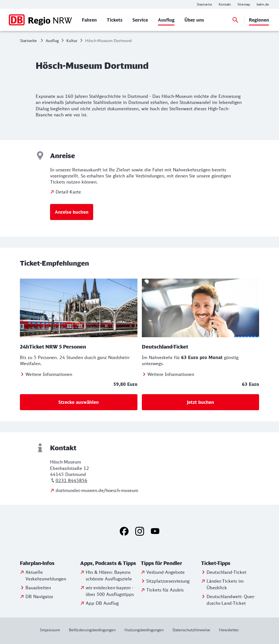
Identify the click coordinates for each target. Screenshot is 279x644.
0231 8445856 (71, 480)
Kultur (72, 40)
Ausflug (52, 40)
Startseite (28, 40)
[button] (49, 563)
